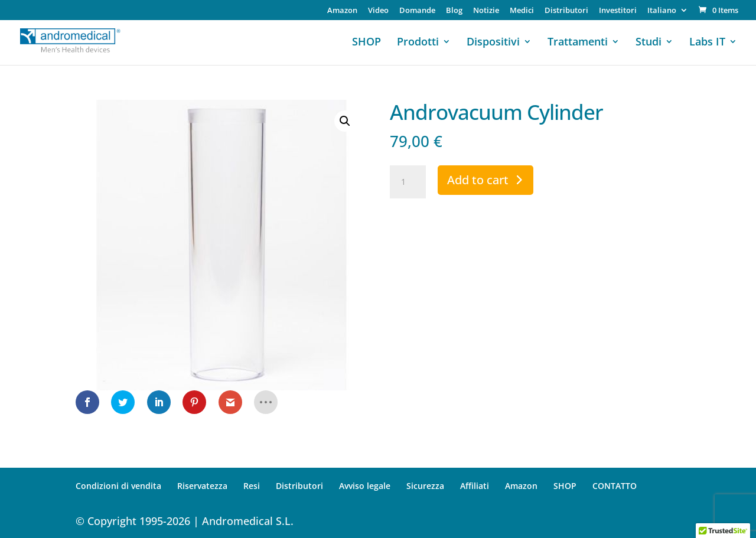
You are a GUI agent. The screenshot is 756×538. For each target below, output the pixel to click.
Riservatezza (202, 486)
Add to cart (478, 180)
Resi (252, 486)
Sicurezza (425, 486)
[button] (345, 121)
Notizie (486, 11)
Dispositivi (493, 43)
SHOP (366, 43)
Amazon (342, 11)
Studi (649, 43)
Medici (522, 11)
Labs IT (707, 43)
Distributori (566, 11)
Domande (417, 11)
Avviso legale (365, 486)
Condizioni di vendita (118, 486)
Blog (454, 11)
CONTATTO (615, 486)
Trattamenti (578, 43)
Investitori (618, 11)
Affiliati (475, 486)
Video (378, 11)
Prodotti (418, 43)
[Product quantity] (408, 182)
